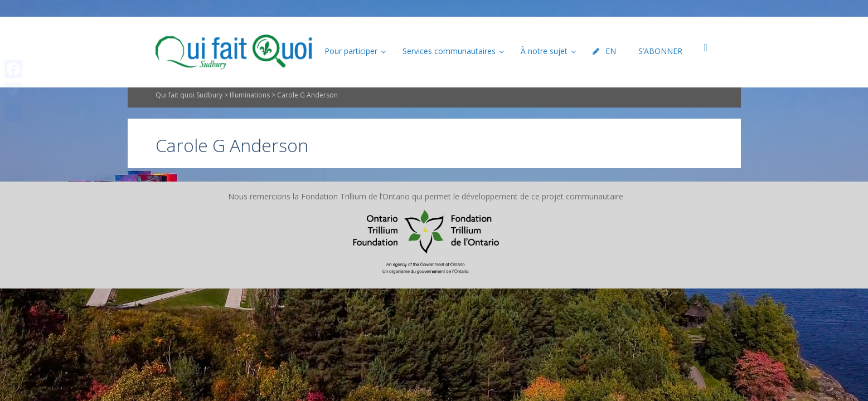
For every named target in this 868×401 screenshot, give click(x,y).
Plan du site (365, 215)
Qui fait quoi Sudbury (189, 114)
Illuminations (250, 114)
